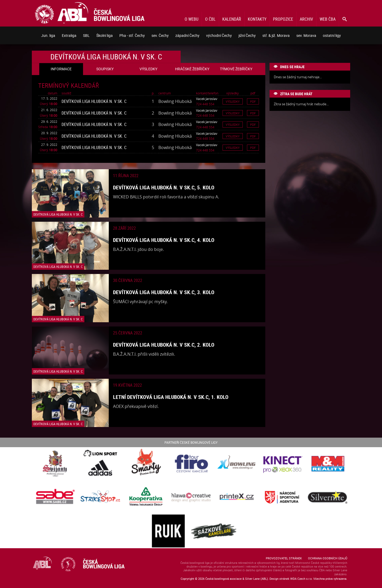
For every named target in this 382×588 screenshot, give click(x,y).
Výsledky (233, 101)
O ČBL (210, 19)
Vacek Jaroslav (207, 99)
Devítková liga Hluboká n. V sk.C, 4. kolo (164, 240)
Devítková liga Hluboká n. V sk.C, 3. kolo (164, 292)
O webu (192, 19)
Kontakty (257, 19)
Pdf (253, 101)
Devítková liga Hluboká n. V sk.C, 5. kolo (164, 187)
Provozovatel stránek (284, 558)
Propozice (283, 19)
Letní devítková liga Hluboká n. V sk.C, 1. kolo (171, 397)
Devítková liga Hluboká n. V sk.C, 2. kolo (164, 345)
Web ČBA (328, 19)
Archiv (306, 19)
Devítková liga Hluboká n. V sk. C (94, 101)
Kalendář (232, 19)
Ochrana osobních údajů (328, 558)
